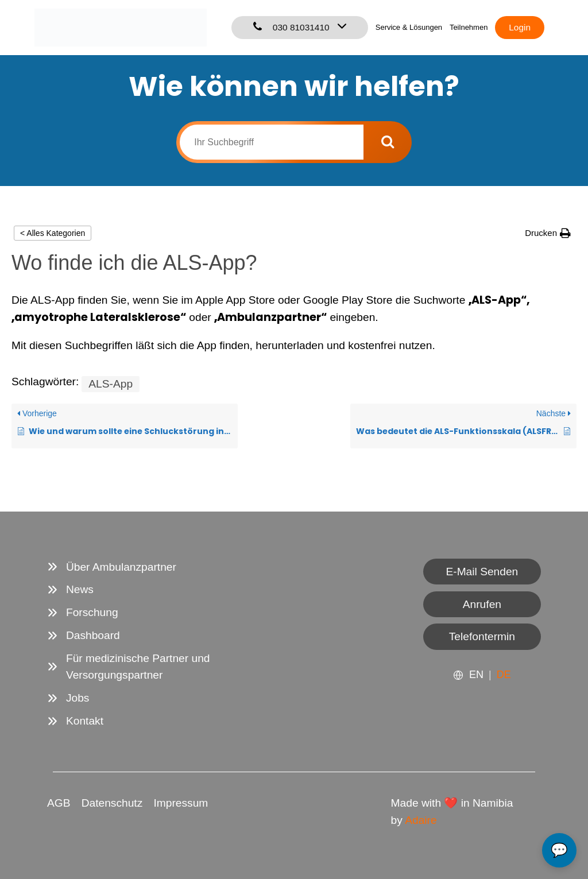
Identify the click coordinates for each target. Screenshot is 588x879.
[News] (70, 590)
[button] (548, 233)
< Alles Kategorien (53, 233)
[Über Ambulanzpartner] (112, 567)
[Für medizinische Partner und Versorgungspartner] (165, 667)
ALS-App (111, 384)
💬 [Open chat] (559, 850)
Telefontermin (482, 636)
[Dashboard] (84, 636)
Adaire (421, 820)
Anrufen (482, 604)
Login (520, 27)
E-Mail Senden (482, 572)
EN (476, 675)
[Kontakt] (75, 721)
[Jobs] (68, 698)
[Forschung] (83, 613)
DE (504, 675)
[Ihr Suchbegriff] (272, 142)
